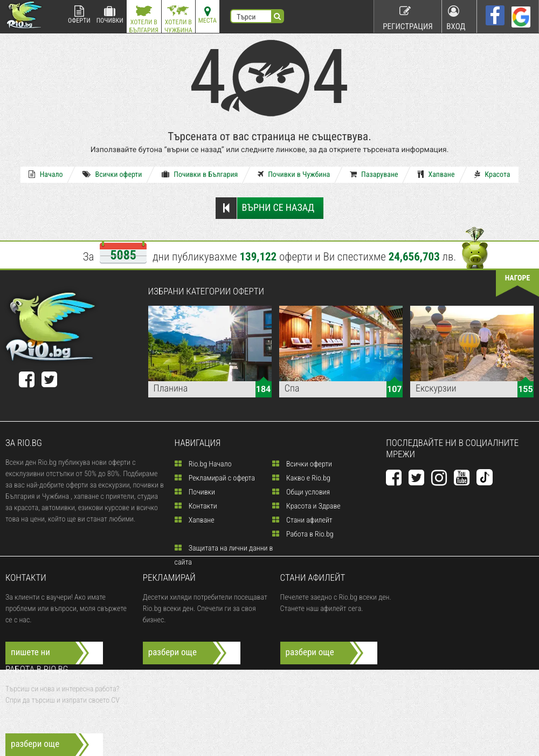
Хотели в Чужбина (178, 19)
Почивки (110, 15)
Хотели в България (144, 19)
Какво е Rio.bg (301, 478)
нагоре (518, 278)
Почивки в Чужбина (294, 175)
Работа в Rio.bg (303, 534)
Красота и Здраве (306, 506)
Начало (64, 175)
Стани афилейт (302, 520)
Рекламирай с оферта (215, 478)
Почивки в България (206, 175)
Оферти (79, 15)
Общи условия (301, 492)
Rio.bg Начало (203, 464)
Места (208, 15)
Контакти (196, 506)
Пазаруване (368, 175)
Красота (473, 175)
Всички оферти (125, 175)
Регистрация (405, 16)
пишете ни (30, 652)
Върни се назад (264, 208)
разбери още (172, 652)
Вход (457, 16)
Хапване (424, 175)
